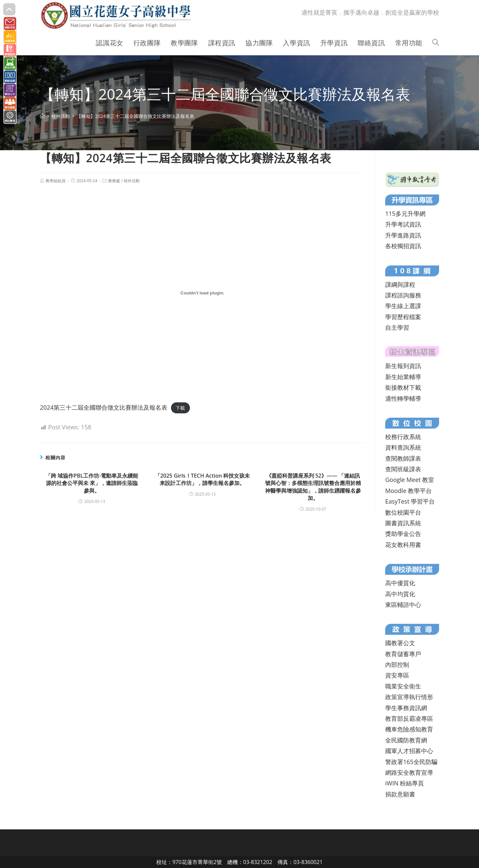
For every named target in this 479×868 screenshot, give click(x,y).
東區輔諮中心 (403, 605)
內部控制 (397, 664)
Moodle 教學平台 (408, 491)
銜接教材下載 (403, 387)
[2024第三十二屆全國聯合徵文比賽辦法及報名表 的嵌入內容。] (202, 293)
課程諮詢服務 (403, 295)
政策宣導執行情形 (409, 697)
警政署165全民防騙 (411, 762)
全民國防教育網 (406, 740)
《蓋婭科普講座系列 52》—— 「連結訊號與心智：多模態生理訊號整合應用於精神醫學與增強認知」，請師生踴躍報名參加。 (313, 487)
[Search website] (436, 43)
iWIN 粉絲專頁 (404, 783)
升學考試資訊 (403, 224)
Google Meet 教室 (410, 480)
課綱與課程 (400, 284)
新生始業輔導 (403, 377)
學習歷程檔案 (403, 317)
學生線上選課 (403, 306)
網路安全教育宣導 (409, 772)
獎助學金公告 (403, 534)
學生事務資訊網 (406, 708)
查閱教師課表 (403, 458)
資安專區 (397, 675)
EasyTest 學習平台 (410, 501)
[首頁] (42, 116)
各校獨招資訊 (403, 246)
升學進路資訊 (403, 235)
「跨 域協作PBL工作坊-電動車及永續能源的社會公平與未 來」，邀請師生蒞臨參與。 (92, 483)
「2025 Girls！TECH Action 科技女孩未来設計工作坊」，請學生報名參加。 (203, 479)
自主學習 (397, 327)
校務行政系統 (403, 437)
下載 (180, 408)
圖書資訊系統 (403, 523)
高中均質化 (400, 594)
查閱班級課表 (403, 469)
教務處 (114, 181)
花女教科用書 (403, 545)
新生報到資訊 (403, 366)
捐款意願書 (400, 794)
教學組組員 (56, 181)
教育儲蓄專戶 (403, 654)
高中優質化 (400, 583)
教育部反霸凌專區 (409, 718)
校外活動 (132, 181)
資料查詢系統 (403, 447)
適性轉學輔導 (403, 398)
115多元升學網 (405, 214)
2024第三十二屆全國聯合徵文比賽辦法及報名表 (104, 407)
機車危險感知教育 (409, 729)
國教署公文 (400, 643)
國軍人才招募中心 (409, 751)
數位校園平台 (403, 512)
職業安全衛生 (403, 686)
